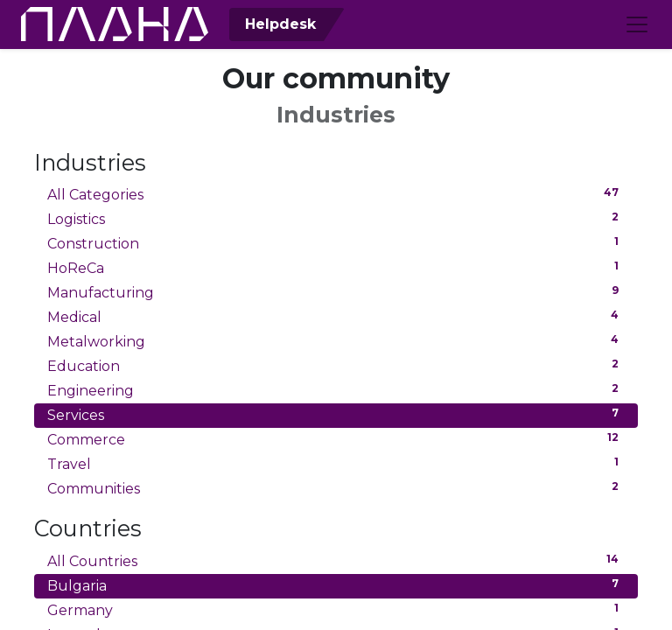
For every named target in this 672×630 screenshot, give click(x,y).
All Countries (336, 560)
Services (336, 414)
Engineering (336, 390)
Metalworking (336, 341)
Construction (336, 243)
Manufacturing (336, 292)
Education (336, 365)
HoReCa (336, 267)
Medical (336, 316)
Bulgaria (336, 585)
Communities (336, 488)
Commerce (336, 439)
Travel (336, 463)
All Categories (336, 194)
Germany (336, 609)
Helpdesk (278, 24)
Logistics (336, 218)
